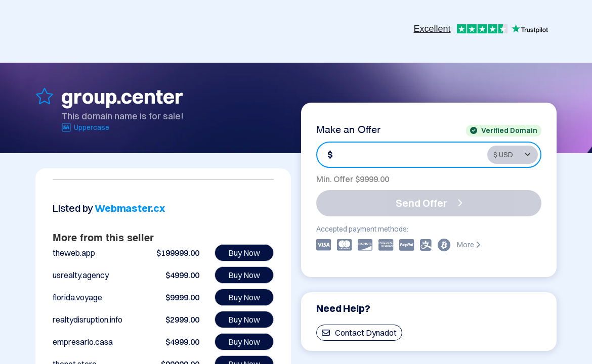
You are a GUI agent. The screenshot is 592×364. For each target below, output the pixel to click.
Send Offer (429, 203)
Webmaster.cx (130, 208)
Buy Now (244, 253)
